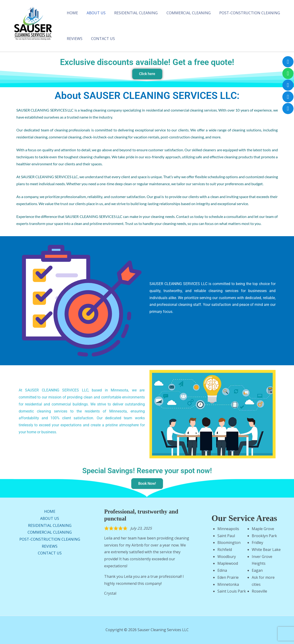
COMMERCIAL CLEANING (184, 13)
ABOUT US (94, 13)
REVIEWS (74, 39)
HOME (72, 13)
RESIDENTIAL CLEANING (133, 13)
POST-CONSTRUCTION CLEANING (244, 13)
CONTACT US (101, 39)
